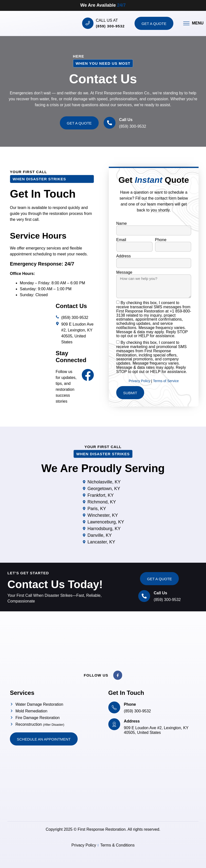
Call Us (126, 120)
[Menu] (186, 23)
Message (124, 272)
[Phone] (114, 707)
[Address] (114, 724)
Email (121, 240)
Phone (161, 240)
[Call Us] (110, 123)
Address (124, 256)
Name (122, 224)
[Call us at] (88, 23)
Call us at (107, 20)
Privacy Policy (140, 381)
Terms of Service (166, 381)
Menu (198, 23)
